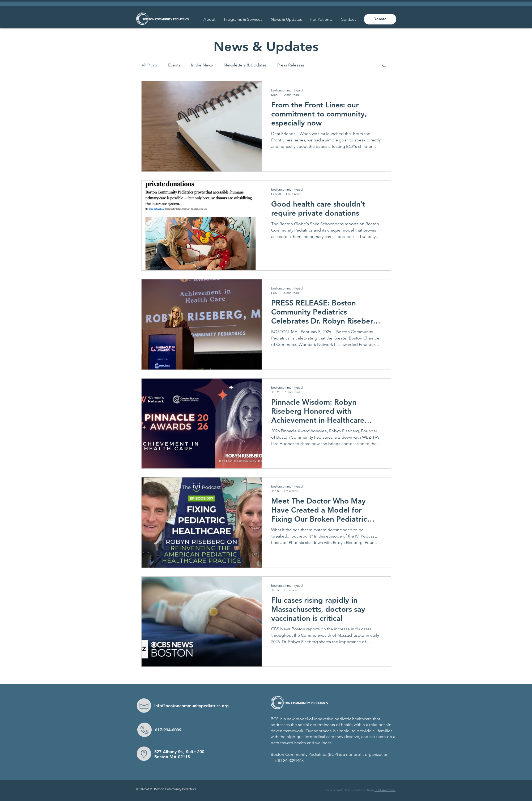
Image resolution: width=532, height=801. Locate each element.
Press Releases (291, 65)
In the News (202, 65)
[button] (322, 19)
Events (174, 65)
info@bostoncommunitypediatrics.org (191, 706)
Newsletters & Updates (245, 65)
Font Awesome (385, 790)
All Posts (149, 65)
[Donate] (380, 19)
